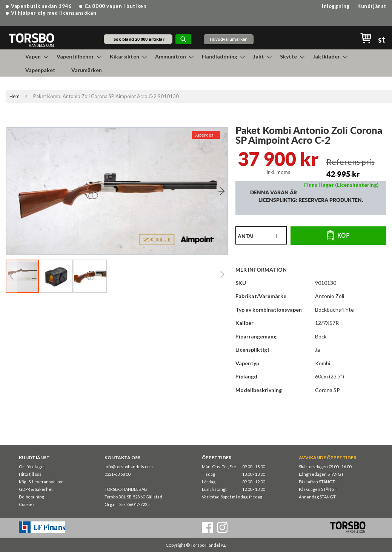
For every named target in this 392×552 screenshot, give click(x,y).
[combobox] (138, 39)
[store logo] (31, 40)
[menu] (196, 63)
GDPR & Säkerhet (36, 489)
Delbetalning (32, 497)
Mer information (261, 270)
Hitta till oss (30, 474)
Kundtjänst (372, 6)
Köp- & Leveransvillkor (41, 482)
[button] (212, 191)
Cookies (27, 504)
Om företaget (32, 467)
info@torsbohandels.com (129, 467)
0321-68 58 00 (117, 474)
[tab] (265, 269)
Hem (15, 96)
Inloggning (336, 6)
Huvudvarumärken (229, 39)
